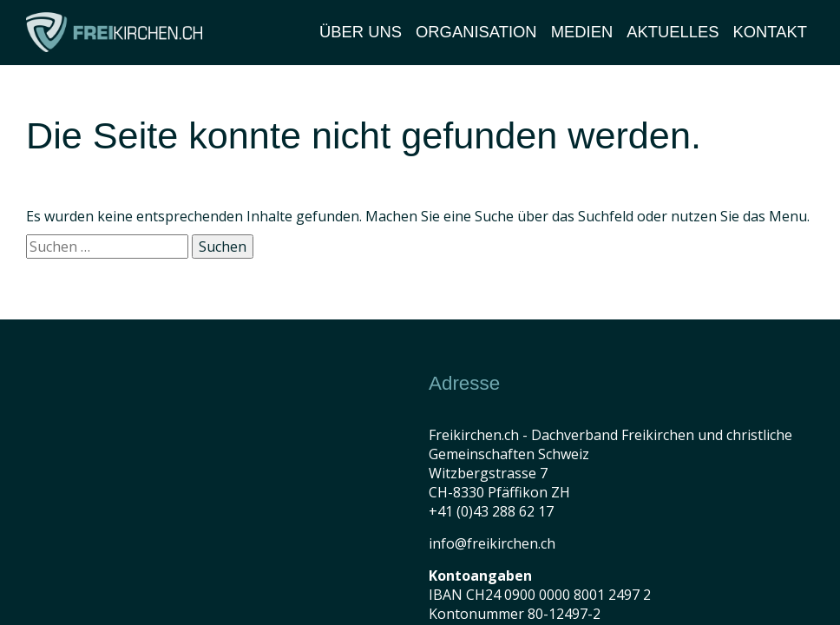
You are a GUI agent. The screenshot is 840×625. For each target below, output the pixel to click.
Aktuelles (673, 32)
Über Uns (361, 32)
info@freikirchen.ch (492, 543)
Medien (582, 32)
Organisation (476, 32)
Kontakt (771, 32)
